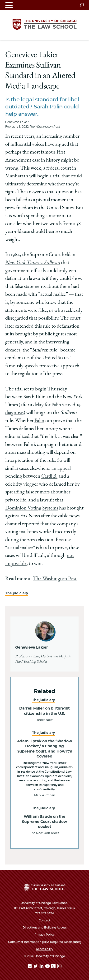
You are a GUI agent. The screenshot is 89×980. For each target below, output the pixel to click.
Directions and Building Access (45, 927)
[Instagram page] (59, 967)
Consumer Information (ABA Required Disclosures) (45, 942)
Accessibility (45, 949)
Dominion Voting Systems (32, 508)
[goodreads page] (54, 967)
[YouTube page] (48, 967)
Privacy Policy (44, 935)
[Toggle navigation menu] (9, 5)
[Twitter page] (36, 967)
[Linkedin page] (42, 967)
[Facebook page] (30, 967)
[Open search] (82, 5)
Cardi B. (49, 476)
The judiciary (17, 593)
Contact (44, 920)
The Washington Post (55, 579)
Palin (39, 421)
